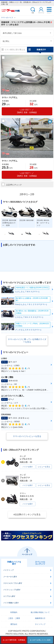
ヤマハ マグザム (10, 97)
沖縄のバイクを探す (14, 563)
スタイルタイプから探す (13, 583)
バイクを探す (28, 467)
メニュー (49, 13)
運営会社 (14, 624)
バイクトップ (8, 570)
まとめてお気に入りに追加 (40, 640)
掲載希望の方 (40, 618)
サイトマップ (40, 624)
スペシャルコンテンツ (40, 563)
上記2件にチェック (12, 184)
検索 (33, 13)
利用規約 (14, 612)
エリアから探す (9, 596)
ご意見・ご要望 (14, 618)
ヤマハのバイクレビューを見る (27, 436)
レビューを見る (44, 467)
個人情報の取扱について (40, 612)
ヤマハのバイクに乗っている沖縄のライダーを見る (27, 341)
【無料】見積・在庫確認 (26, 111)
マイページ (41, 13)
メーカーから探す (10, 577)
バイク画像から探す (11, 603)
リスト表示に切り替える (15, 50)
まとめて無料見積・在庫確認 (14, 640)
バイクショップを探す (12, 590)
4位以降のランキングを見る (27, 514)
